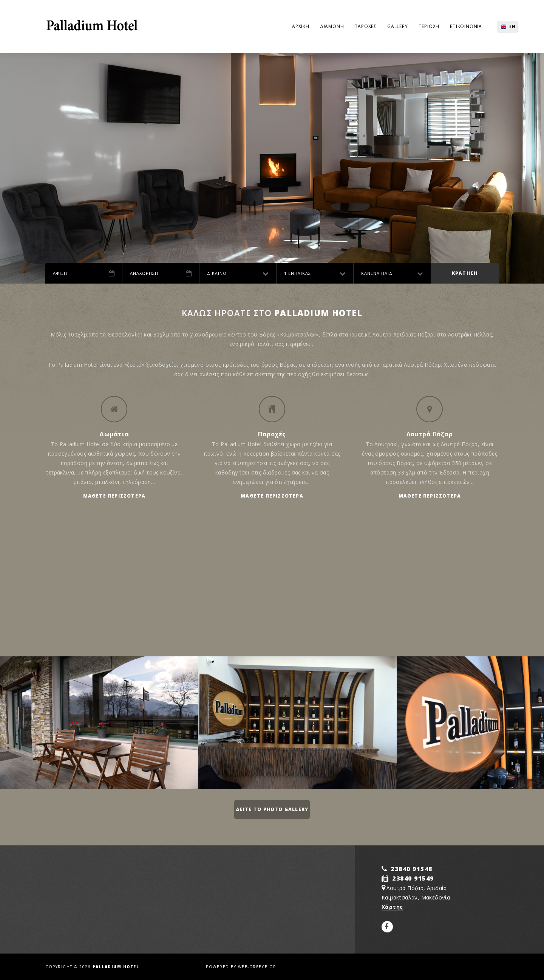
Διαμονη (332, 26)
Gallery (398, 26)
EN (512, 26)
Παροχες (365, 26)
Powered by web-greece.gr (241, 967)
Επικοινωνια (466, 26)
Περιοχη (429, 26)
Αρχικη (301, 26)
